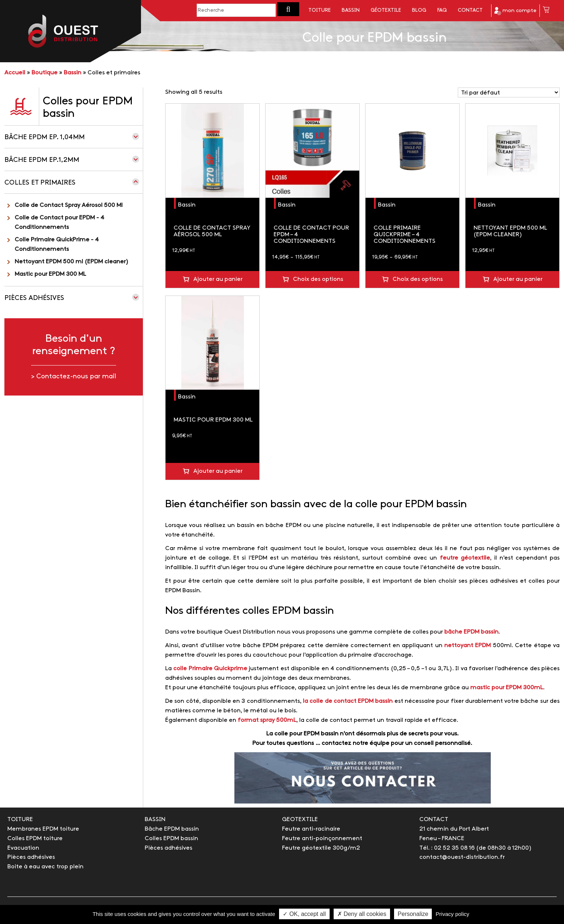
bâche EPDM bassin (471, 632)
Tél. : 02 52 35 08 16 (447, 848)
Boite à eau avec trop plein (45, 867)
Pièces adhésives (34, 298)
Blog (419, 10)
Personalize (413, 914)
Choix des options (318, 279)
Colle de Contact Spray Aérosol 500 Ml (69, 205)
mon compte (515, 11)
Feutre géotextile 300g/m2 (321, 848)
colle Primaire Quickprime (210, 669)
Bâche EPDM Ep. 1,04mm (44, 138)
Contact (470, 10)
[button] (288, 9)
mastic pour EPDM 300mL (507, 688)
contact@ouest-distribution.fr (462, 857)
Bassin (351, 10)
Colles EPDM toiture (35, 838)
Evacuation (23, 848)
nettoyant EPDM (467, 645)
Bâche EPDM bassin (172, 829)
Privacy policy (453, 914)
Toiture (320, 10)
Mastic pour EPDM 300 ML (50, 274)
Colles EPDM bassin (171, 838)
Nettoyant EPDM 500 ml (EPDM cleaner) (72, 262)
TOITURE (20, 819)
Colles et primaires (40, 183)
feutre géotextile (465, 558)
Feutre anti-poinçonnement (322, 838)
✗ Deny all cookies (362, 914)
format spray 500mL (267, 720)
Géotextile (386, 10)
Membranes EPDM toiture (43, 829)
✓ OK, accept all (304, 914)
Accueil (15, 73)
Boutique (44, 73)
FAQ (442, 10)
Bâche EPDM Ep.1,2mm (42, 160)
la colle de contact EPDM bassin (348, 701)
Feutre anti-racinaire (311, 829)
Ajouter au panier (218, 279)
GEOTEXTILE (300, 819)
